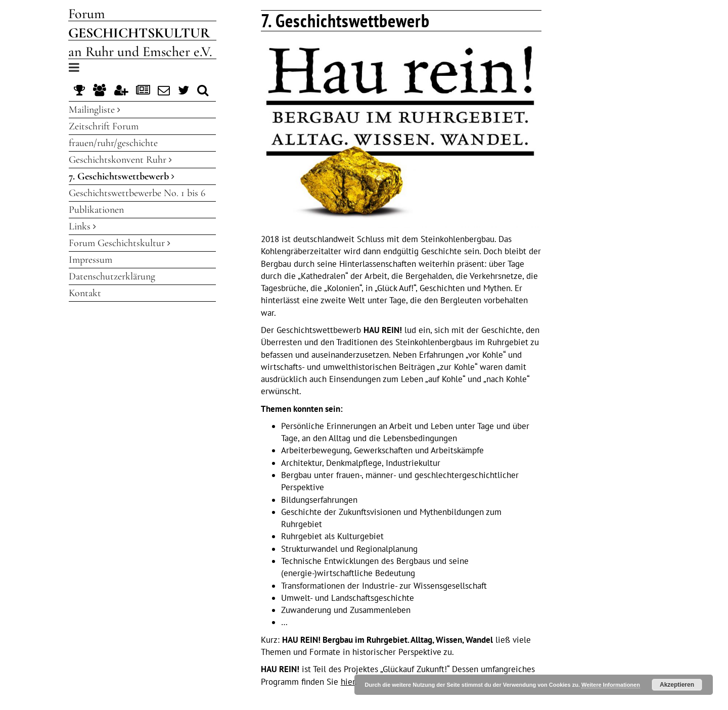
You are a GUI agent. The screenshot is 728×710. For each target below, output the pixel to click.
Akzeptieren (677, 685)
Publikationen (96, 210)
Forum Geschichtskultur (120, 243)
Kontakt (85, 293)
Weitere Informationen (611, 685)
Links (82, 226)
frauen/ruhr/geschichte (113, 143)
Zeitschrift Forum (104, 126)
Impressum (90, 260)
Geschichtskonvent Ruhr (120, 160)
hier (348, 682)
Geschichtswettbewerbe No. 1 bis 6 (137, 193)
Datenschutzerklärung (112, 276)
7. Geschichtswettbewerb (122, 176)
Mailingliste (95, 110)
